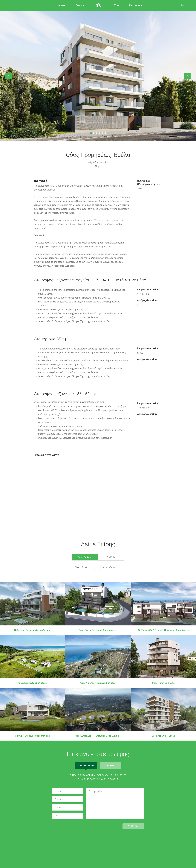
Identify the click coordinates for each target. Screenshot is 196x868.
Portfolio (111, 557)
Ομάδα (61, 5)
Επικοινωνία (135, 5)
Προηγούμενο (9, 76)
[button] (83, 567)
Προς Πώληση (85, 557)
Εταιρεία (80, 5)
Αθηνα (111, 765)
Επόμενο (187, 76)
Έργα (117, 5)
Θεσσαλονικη (86, 765)
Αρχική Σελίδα (98, 5)
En (182, 5)
